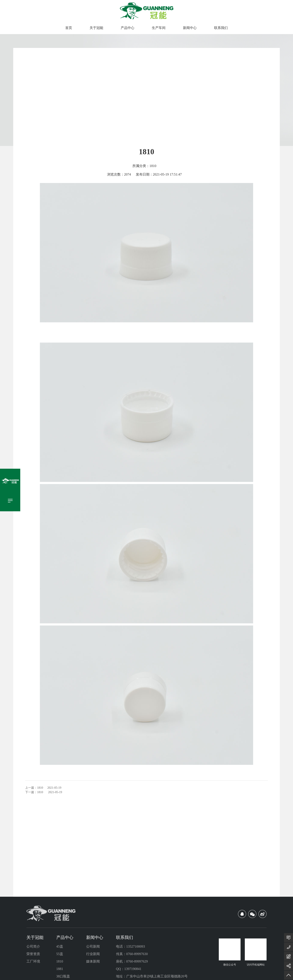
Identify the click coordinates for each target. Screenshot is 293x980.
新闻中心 (190, 28)
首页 (69, 28)
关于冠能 (96, 28)
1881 (60, 969)
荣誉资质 (33, 954)
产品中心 (128, 28)
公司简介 (33, 946)
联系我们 (221, 28)
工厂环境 (33, 961)
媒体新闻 (93, 961)
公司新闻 (93, 946)
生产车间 (159, 28)
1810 (40, 788)
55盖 (60, 954)
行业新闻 (93, 954)
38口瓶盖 (63, 976)
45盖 (60, 946)
